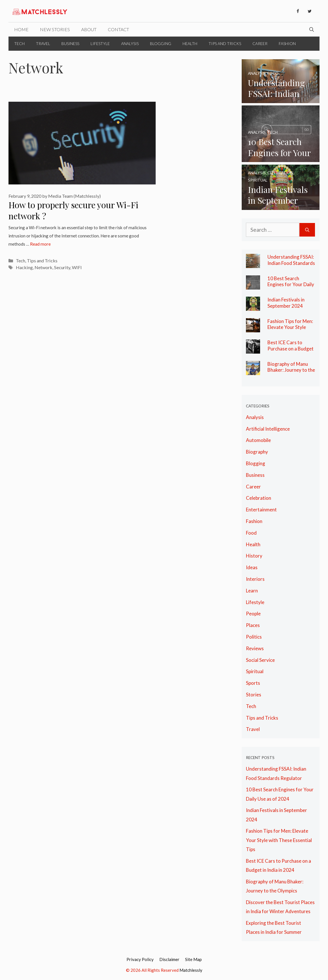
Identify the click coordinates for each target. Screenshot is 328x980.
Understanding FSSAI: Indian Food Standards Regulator (291, 263)
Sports (253, 683)
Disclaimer (169, 959)
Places (253, 625)
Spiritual (255, 671)
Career (260, 43)
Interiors (255, 579)
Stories (254, 695)
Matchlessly (191, 970)
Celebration (259, 498)
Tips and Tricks (225, 43)
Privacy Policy (140, 959)
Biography (257, 452)
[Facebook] (298, 11)
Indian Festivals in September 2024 (286, 303)
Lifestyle (100, 43)
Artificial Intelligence (268, 429)
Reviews (255, 648)
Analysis (130, 43)
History (254, 556)
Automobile (258, 440)
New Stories (55, 29)
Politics (254, 637)
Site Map (193, 959)
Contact (118, 29)
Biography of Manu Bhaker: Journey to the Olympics (291, 370)
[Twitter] (310, 11)
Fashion (287, 43)
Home (21, 29)
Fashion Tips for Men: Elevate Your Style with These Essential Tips (290, 330)
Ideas (252, 567)
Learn (252, 591)
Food (251, 533)
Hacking (24, 267)
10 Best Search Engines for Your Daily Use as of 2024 (291, 284)
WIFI (77, 267)
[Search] (307, 230)
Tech (19, 43)
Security (62, 267)
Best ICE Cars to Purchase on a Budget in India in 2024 (291, 348)
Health (190, 43)
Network (43, 267)
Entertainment (261, 510)
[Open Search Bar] (312, 29)
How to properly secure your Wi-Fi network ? (73, 210)
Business (70, 43)
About (89, 29)
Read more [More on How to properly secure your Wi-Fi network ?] (40, 244)
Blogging (161, 43)
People (253, 614)
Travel (43, 43)
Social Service (260, 660)
